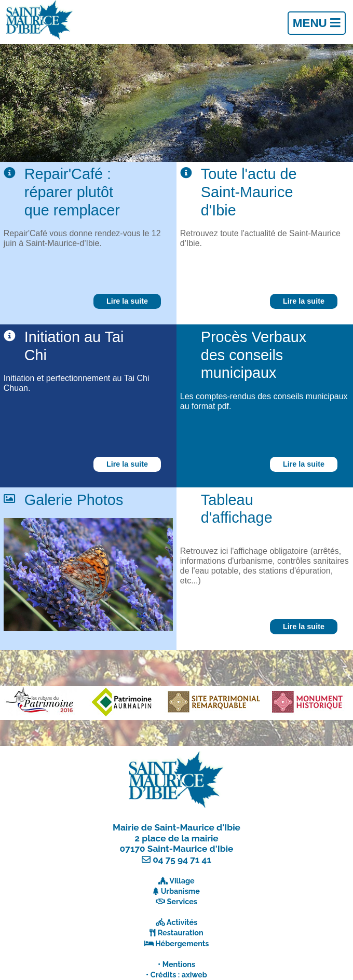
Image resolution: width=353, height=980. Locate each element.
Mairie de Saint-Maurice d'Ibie (177, 827)
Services (182, 901)
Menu (317, 23)
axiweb (194, 975)
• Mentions (177, 964)
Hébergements (182, 943)
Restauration (181, 933)
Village (182, 881)
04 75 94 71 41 (182, 860)
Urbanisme (180, 891)
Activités (182, 922)
